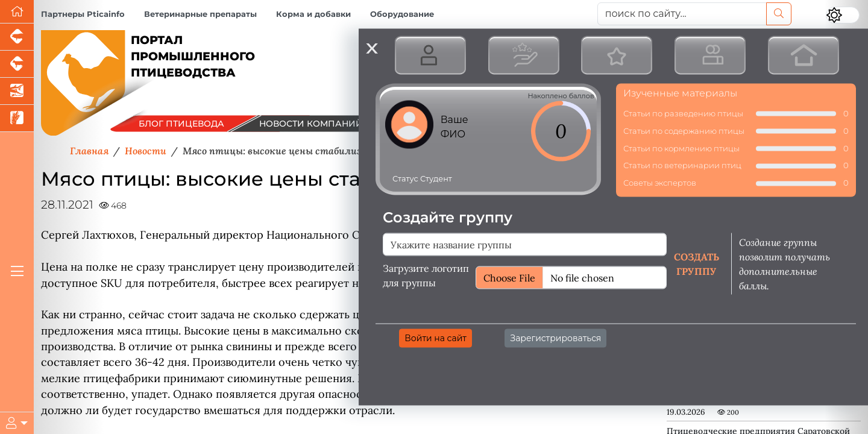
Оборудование (402, 14)
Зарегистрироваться (555, 338)
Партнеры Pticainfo (83, 14)
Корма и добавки (313, 14)
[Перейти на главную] (17, 12)
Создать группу (697, 263)
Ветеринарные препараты (200, 14)
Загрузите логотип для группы (426, 275)
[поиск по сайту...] (682, 14)
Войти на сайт (436, 338)
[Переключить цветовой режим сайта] (843, 15)
